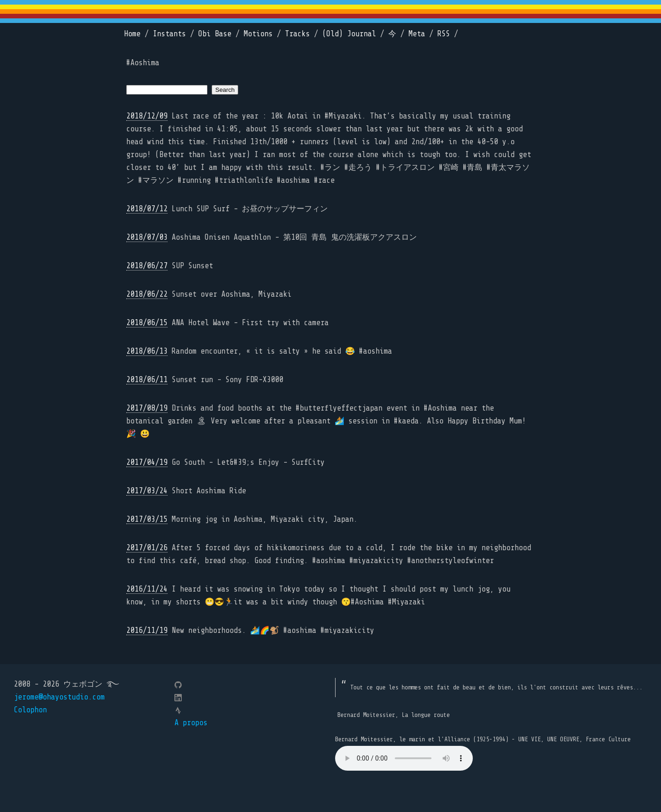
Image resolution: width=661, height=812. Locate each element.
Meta (417, 34)
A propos (191, 723)
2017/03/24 (147, 491)
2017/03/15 (147, 519)
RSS (444, 34)
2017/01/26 (147, 548)
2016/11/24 (147, 589)
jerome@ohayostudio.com (59, 697)
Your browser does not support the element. (404, 758)
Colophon (30, 710)
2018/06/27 (147, 266)
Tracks (297, 34)
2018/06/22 (147, 294)
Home (132, 34)
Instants (169, 34)
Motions (258, 34)
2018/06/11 (147, 380)
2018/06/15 (147, 323)
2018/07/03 (147, 237)
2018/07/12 (147, 209)
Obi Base (215, 34)
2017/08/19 (147, 408)
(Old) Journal (349, 34)
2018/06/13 (147, 351)
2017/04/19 (147, 462)
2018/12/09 (147, 116)
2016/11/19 (147, 630)
